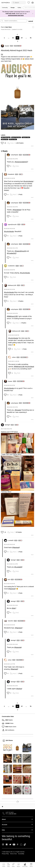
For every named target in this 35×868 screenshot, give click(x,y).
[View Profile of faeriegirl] (9, 425)
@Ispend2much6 (20, 251)
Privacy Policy (5, 854)
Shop (8, 866)
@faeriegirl (16, 548)
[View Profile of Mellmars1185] (14, 285)
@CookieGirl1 (11, 253)
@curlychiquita (28, 181)
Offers (13, 866)
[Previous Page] (18, 34)
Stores (31, 866)
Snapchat (21, 845)
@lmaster (18, 410)
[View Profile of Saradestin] (13, 174)
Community (25, 866)
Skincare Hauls (13, 139)
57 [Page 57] (22, 38)
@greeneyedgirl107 (21, 162)
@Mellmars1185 (12, 316)
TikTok (25, 845)
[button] (16, 72)
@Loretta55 (18, 567)
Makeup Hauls (5, 139)
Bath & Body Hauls (6, 137)
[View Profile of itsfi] (11, 580)
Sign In (18, 865)
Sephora (6, 3)
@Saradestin (17, 210)
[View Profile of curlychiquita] (16, 155)
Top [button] (2, 807)
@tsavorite (18, 647)
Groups (13, 8)
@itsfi (14, 608)
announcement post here (16, 15)
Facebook (7, 845)
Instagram (3, 845)
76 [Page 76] (31, 38)
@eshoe (19, 689)
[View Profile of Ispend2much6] (14, 225)
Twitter (10, 845)
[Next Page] (18, 41)
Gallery (19, 8)
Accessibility (21, 854)
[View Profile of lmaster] (9, 46)
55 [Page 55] (13, 38)
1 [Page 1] (4, 38)
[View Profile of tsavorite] (12, 621)
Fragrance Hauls (26, 137)
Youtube (14, 845)
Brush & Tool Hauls (16, 137)
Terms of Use (13, 854)
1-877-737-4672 (10, 812)
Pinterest (18, 845)
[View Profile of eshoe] (16, 357)
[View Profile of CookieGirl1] (13, 266)
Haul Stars (9, 27)
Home (4, 866)
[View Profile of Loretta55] (13, 540)
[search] (19, 3)
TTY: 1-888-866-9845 (11, 814)
